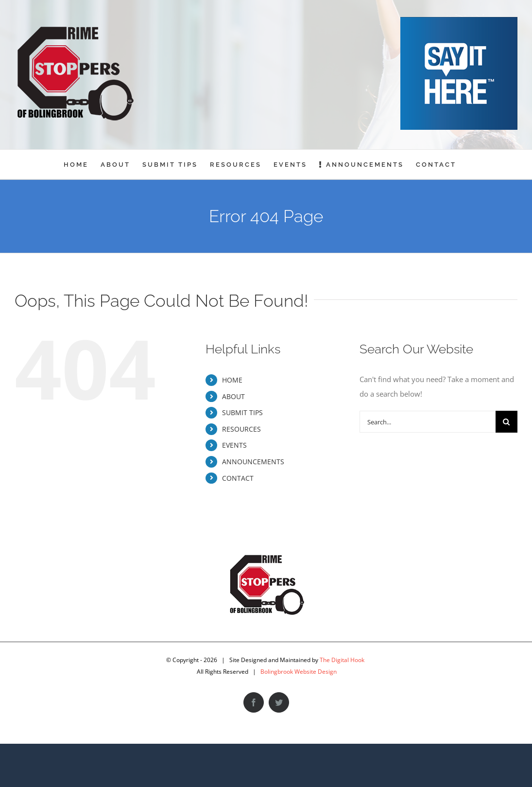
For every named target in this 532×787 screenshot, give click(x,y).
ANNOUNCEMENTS (253, 462)
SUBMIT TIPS (242, 412)
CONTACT (238, 478)
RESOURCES (241, 429)
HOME (232, 380)
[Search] (506, 422)
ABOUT (233, 396)
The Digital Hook (342, 660)
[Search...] (428, 422)
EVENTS (234, 445)
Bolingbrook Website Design (299, 672)
